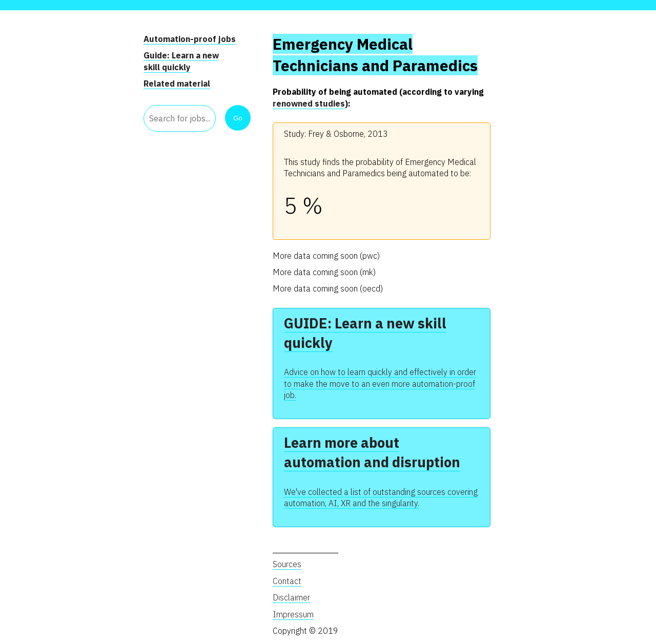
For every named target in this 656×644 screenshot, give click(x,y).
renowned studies (309, 103)
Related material (177, 84)
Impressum (293, 614)
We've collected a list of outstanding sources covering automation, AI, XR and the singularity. (381, 497)
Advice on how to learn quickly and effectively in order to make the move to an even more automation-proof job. (380, 383)
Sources (287, 564)
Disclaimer (291, 597)
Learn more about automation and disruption (372, 452)
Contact (287, 581)
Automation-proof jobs (190, 39)
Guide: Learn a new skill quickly (181, 61)
